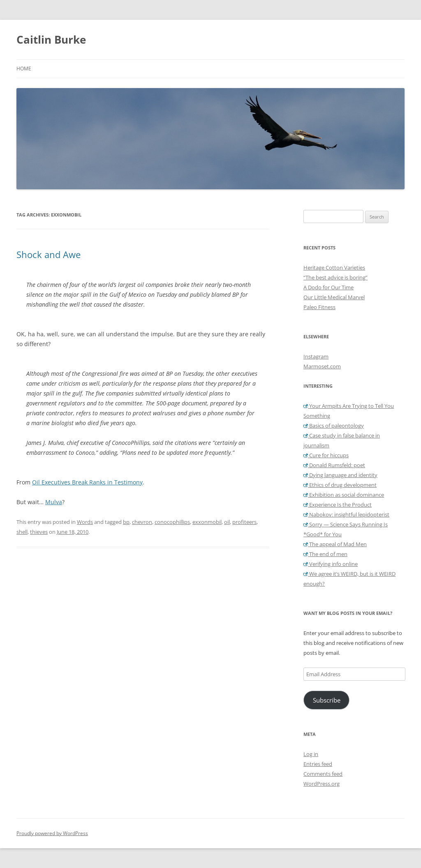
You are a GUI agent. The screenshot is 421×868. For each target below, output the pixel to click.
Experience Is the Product (338, 505)
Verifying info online (331, 564)
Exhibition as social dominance (344, 495)
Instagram (316, 356)
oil (227, 522)
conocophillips (172, 522)
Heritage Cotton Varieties (334, 268)
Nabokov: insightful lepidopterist (346, 514)
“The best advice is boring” (335, 277)
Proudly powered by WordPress (52, 833)
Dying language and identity (340, 475)
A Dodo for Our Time (328, 287)
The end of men (325, 554)
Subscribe (327, 700)
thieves (39, 532)
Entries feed (318, 764)
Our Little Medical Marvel (334, 297)
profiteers (244, 522)
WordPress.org (322, 784)
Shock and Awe (49, 254)
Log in (311, 754)
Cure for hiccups (326, 455)
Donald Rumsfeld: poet (334, 465)
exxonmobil (207, 522)
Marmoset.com (322, 366)
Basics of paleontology (334, 426)
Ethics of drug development (340, 485)
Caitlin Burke (51, 40)
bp (126, 522)
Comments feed (323, 774)
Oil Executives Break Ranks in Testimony (87, 482)
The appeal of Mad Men (335, 544)
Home (24, 69)
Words (85, 522)
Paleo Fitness (319, 307)
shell (22, 532)
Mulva (54, 502)
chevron (142, 522)
